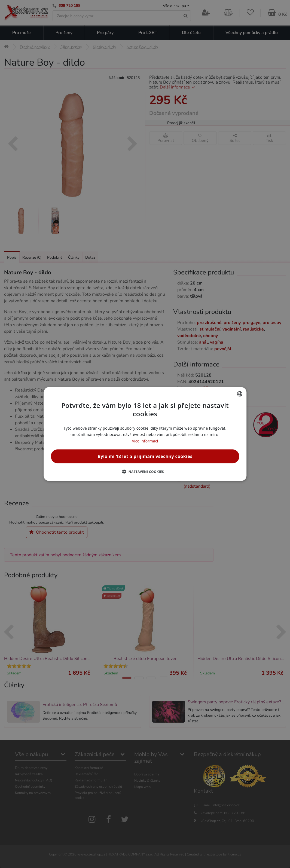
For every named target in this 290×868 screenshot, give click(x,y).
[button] (145, 471)
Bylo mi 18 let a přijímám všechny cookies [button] (145, 456)
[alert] (145, 434)
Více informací (145, 441)
